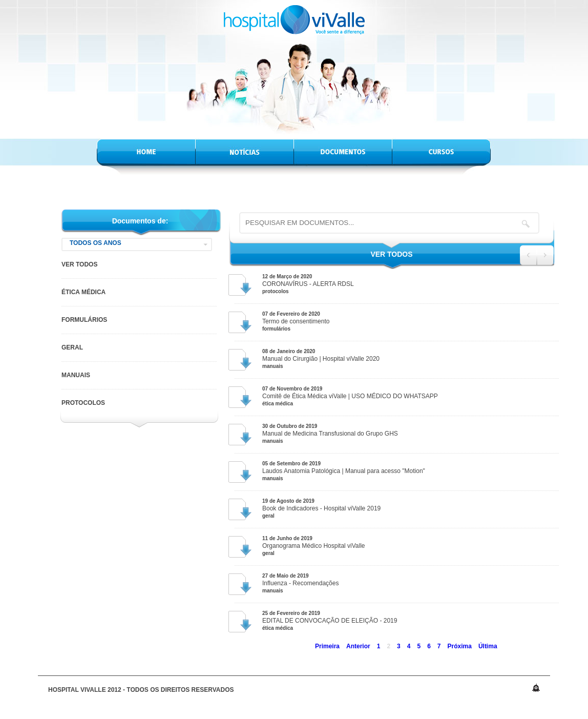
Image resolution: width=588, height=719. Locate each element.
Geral (72, 347)
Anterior (358, 646)
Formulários (84, 320)
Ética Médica (83, 292)
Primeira (327, 646)
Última (488, 646)
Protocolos (83, 403)
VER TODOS (79, 264)
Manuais (76, 375)
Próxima (460, 646)
